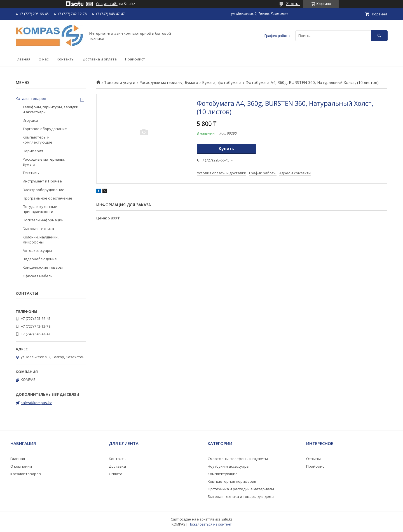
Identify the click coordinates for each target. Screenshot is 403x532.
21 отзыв (293, 4)
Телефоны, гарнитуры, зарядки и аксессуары (51, 109)
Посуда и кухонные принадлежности (40, 209)
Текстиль (31, 173)
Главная (23, 59)
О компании (21, 466)
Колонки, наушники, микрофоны (41, 240)
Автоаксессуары (37, 250)
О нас (44, 59)
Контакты (66, 59)
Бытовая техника (38, 229)
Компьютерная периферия (232, 481)
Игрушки (30, 120)
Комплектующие (223, 474)
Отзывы (313, 459)
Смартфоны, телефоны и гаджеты (238, 459)
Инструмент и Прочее (42, 181)
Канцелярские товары (43, 267)
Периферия (33, 151)
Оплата (116, 474)
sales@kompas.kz (36, 403)
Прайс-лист (135, 59)
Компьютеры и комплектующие (38, 140)
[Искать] (379, 36)
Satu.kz (227, 519)
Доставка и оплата (100, 59)
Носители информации (43, 220)
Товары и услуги (120, 83)
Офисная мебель (38, 276)
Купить (226, 149)
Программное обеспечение (47, 198)
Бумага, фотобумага (222, 83)
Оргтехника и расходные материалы (241, 489)
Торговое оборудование (45, 129)
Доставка (117, 466)
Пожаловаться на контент (210, 524)
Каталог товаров (31, 99)
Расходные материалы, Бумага (169, 83)
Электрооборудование (44, 190)
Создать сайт (107, 4)
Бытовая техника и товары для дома (241, 496)
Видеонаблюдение (40, 259)
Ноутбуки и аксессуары (229, 466)
